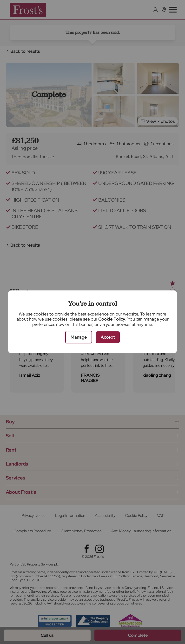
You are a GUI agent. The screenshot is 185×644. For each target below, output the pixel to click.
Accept (108, 337)
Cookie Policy (112, 319)
